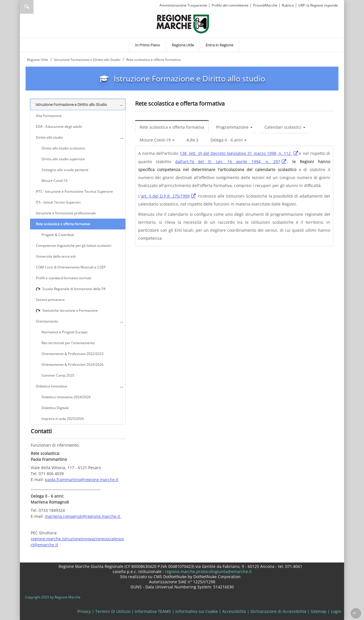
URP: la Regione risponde (318, 5)
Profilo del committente (230, 5)
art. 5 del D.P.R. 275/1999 (166, 196)
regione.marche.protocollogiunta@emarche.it (208, 571)
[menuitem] (148, 45)
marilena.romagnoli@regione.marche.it (83, 516)
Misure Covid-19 (157, 140)
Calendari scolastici (285, 127)
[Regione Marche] (183, 23)
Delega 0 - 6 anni (228, 140)
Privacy (84, 611)
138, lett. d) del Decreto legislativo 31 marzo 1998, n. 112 (236, 153)
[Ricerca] (38, 7)
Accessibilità (234, 611)
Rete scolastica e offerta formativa (172, 127)
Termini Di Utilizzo (113, 611)
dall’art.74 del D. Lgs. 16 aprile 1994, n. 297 (228, 162)
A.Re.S (193, 140)
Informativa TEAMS (153, 611)
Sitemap (319, 611)
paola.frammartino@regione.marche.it (82, 480)
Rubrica (288, 5)
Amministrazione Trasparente (183, 5)
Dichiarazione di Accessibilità (278, 611)
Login (336, 611)
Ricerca (27, 7)
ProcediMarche (265, 5)
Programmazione (234, 127)
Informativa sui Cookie (197, 611)
